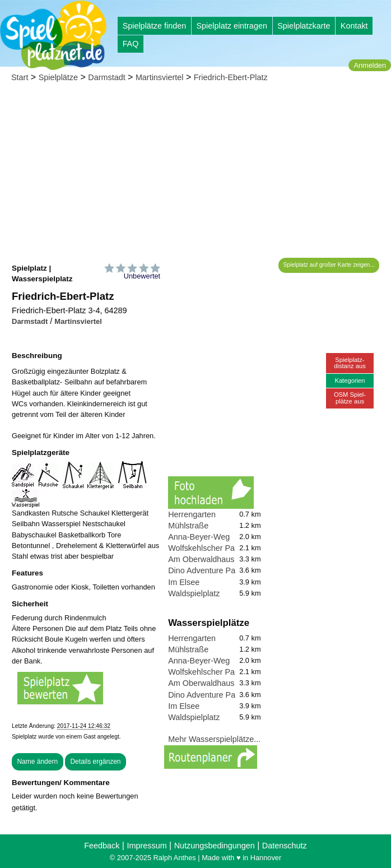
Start (20, 77)
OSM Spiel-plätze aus (350, 398)
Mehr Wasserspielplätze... (214, 739)
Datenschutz (285, 846)
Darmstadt (106, 77)
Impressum (146, 846)
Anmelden (370, 65)
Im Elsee (184, 582)
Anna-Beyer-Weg (199, 537)
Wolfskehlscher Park (205, 548)
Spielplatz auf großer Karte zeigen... (329, 265)
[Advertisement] (195, 174)
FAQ (131, 44)
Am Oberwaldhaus (201, 559)
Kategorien (350, 380)
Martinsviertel (160, 77)
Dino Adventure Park (205, 570)
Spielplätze (58, 77)
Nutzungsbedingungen (215, 846)
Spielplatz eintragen (231, 26)
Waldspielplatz (194, 593)
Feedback (102, 846)
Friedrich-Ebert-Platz (231, 77)
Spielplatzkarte (304, 26)
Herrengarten (192, 514)
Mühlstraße (188, 526)
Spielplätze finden (155, 26)
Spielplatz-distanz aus (350, 363)
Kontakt (354, 26)
